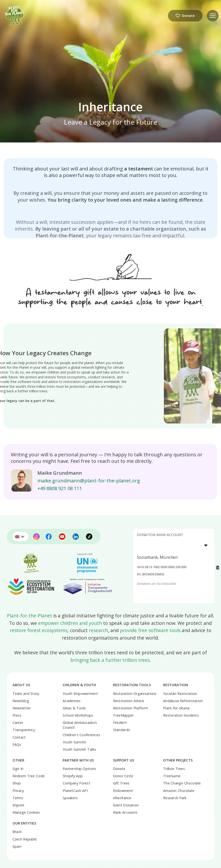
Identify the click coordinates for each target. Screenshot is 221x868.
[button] (213, 16)
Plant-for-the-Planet (30, 616)
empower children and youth (70, 623)
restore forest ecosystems (39, 630)
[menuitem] (20, 536)
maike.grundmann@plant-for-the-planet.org (89, 481)
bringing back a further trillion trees (110, 660)
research (98, 630)
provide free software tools (150, 630)
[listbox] (174, 545)
